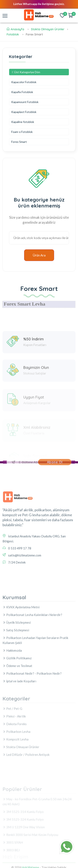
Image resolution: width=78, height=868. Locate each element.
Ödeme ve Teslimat (17, 700)
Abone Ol (55, 462)
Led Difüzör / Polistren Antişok (26, 778)
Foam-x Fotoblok (22, 132)
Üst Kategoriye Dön (26, 72)
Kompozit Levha (15, 763)
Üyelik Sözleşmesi (17, 657)
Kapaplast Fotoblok (24, 112)
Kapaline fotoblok (23, 122)
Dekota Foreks (15, 748)
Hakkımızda (12, 685)
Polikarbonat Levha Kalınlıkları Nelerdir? (32, 649)
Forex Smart (19, 142)
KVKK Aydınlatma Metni (21, 641)
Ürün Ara (39, 255)
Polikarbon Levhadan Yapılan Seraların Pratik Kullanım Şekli (35, 675)
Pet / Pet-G (12, 732)
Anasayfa (15, 29)
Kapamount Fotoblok (25, 102)
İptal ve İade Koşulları (19, 715)
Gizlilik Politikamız (17, 692)
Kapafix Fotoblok (22, 92)
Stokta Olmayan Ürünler (48, 29)
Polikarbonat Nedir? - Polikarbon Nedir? (32, 708)
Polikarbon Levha (16, 755)
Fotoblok (13, 34)
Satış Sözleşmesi (16, 664)
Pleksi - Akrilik (14, 740)
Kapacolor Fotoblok (24, 82)
